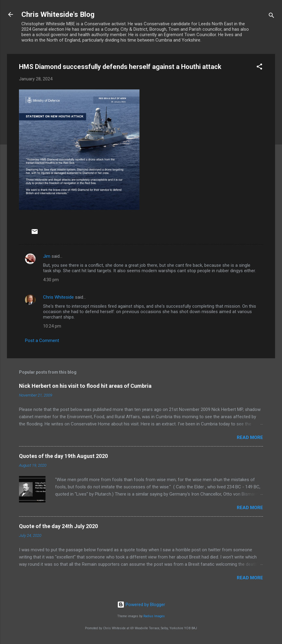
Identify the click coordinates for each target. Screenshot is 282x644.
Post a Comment (42, 341)
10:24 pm (52, 326)
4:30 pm (51, 280)
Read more (250, 437)
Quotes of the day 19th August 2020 (63, 456)
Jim (47, 256)
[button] (259, 68)
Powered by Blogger (141, 605)
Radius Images (154, 616)
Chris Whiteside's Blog (58, 14)
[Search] (271, 16)
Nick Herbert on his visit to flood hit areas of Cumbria (85, 386)
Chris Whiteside (58, 297)
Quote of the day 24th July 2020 (58, 526)
